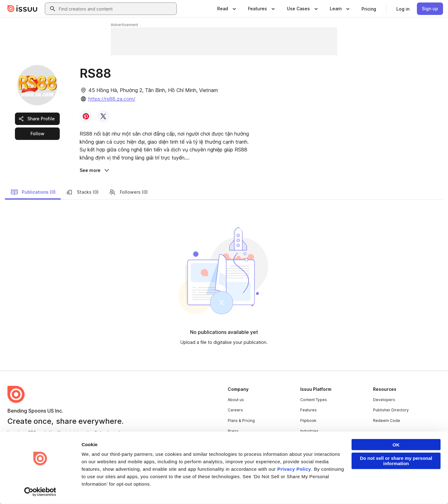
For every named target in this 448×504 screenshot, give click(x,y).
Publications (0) (33, 192)
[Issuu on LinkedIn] (358, 489)
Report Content (101, 489)
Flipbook (308, 421)
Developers (384, 400)
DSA (146, 489)
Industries (309, 431)
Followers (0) (128, 192)
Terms (13, 489)
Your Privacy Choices (211, 490)
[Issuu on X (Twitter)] (383, 489)
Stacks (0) (82, 192)
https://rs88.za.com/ (112, 99)
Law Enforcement (64, 489)
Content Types (314, 400)
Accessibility (169, 489)
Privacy (33, 489)
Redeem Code (387, 421)
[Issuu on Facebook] (334, 489)
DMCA (129, 489)
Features (308, 410)
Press (233, 431)
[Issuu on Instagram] (408, 489)
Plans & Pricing (241, 421)
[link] (369, 9)
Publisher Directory (391, 410)
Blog (232, 441)
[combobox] (116, 9)
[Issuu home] (22, 9)
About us (236, 400)
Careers (235, 410)
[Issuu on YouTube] (433, 489)
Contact (235, 452)
